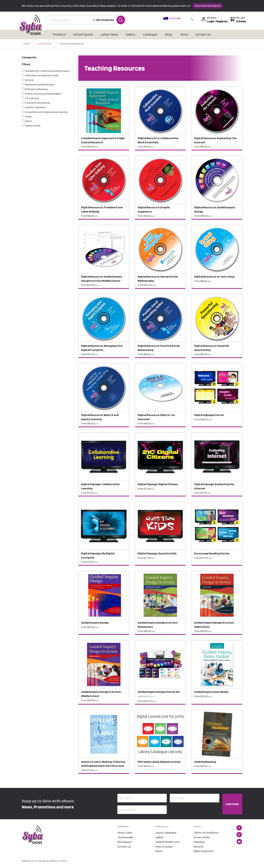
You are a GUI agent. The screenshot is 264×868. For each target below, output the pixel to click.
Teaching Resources (72, 44)
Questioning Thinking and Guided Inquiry (47, 71)
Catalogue (150, 34)
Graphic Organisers (35, 107)
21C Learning (32, 98)
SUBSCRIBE (232, 804)
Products (59, 34)
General (29, 80)
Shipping (199, 842)
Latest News (109, 34)
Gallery (131, 34)
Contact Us (203, 34)
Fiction (29, 116)
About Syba (125, 833)
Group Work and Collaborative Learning (46, 112)
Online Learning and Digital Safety (43, 94)
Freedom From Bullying (38, 103)
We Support (125, 842)
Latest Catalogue (166, 833)
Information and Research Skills (42, 75)
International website (208, 6)
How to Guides (164, 847)
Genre (28, 121)
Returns (199, 847)
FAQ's (159, 851)
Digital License (33, 126)
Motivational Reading (36, 89)
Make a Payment (204, 851)
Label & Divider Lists (168, 842)
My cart (238, 20)
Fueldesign (63, 861)
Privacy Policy (202, 837)
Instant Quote (83, 34)
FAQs (169, 34)
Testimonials (125, 837)
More (184, 34)
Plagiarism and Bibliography (40, 84)
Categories (45, 44)
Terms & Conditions (206, 833)
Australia (172, 18)
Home (26, 44)
